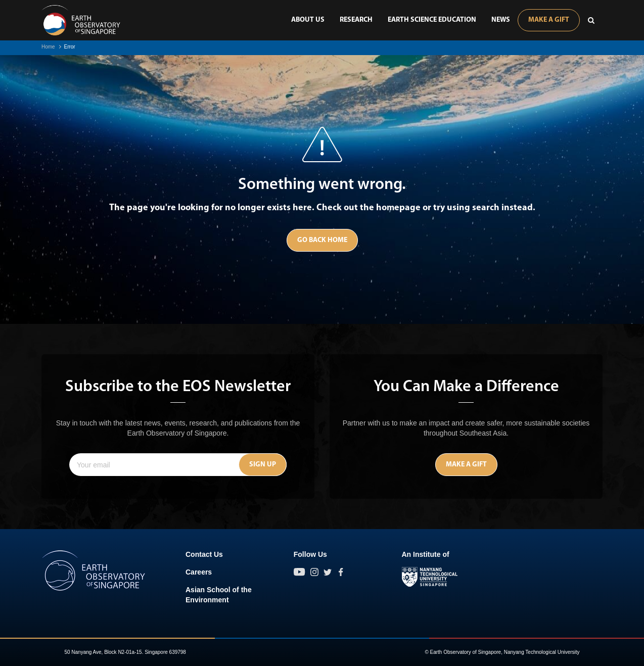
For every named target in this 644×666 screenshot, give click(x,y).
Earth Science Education (432, 20)
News (501, 20)
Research (356, 20)
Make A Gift (549, 20)
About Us (308, 20)
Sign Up (263, 465)
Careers (199, 572)
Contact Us (204, 554)
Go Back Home (322, 240)
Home (48, 47)
